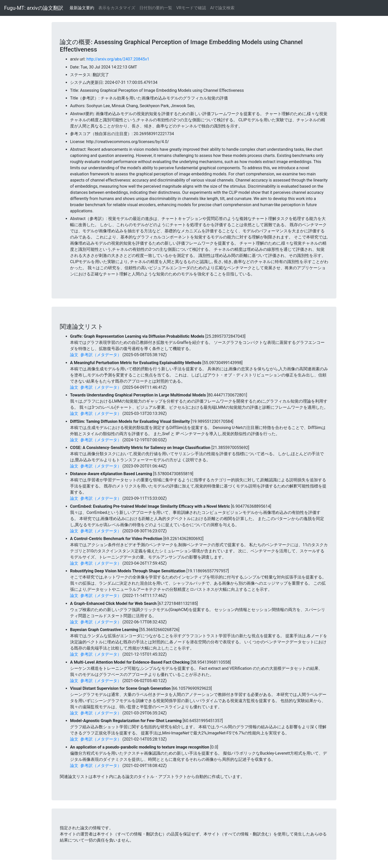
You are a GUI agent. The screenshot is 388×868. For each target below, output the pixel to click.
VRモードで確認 (191, 8)
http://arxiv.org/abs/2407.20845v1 (118, 59)
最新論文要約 (82, 8)
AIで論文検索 (222, 8)
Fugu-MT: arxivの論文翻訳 (34, 8)
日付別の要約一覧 (156, 8)
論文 (74, 355)
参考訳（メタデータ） (101, 355)
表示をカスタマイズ (117, 8)
